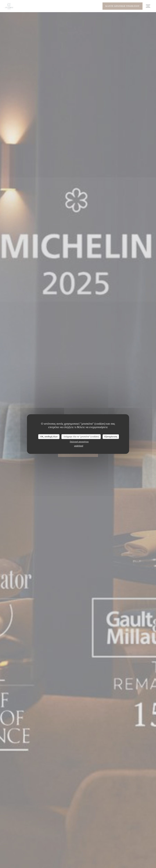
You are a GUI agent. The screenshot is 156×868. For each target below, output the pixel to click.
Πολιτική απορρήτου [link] (79, 442)
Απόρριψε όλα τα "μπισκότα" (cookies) (81, 437)
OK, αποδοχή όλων (49, 437)
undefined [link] (79, 446)
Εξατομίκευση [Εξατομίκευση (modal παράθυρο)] (111, 437)
